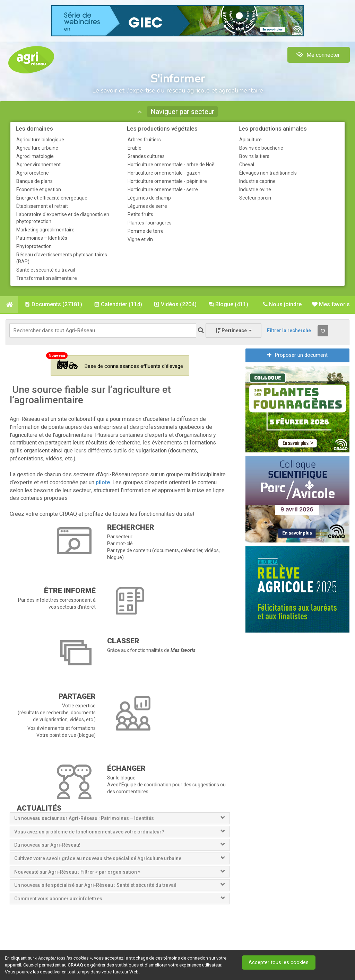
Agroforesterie (33, 173)
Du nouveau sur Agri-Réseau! (47, 846)
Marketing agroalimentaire (45, 230)
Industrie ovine (255, 189)
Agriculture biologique (40, 140)
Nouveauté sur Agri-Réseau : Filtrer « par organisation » (77, 873)
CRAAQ (75, 965)
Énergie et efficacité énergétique (52, 198)
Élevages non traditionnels (268, 173)
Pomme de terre (146, 231)
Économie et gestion (39, 189)
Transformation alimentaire (47, 278)
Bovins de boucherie (261, 148)
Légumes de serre (147, 206)
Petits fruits (140, 214)
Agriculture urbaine (37, 148)
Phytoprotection (34, 246)
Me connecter (317, 55)
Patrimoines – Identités (42, 238)
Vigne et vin (140, 239)
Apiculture (250, 140)
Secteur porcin (255, 198)
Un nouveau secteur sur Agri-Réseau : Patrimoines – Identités (84, 819)
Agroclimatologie (35, 156)
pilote (103, 483)
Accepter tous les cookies (280, 962)
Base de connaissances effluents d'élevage (120, 365)
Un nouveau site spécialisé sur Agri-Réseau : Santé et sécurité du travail (96, 886)
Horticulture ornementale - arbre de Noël (172, 165)
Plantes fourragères (150, 223)
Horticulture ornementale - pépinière (167, 181)
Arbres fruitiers (144, 140)
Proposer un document (297, 356)
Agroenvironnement (38, 165)
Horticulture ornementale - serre (163, 189)
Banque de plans (34, 181)
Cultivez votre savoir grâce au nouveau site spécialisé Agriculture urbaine (98, 859)
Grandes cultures (146, 156)
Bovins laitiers (254, 156)
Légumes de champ (149, 198)
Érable (135, 148)
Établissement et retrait (42, 206)
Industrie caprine (257, 181)
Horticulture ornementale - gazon (164, 173)
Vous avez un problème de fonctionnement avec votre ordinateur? (89, 832)
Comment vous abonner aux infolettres (58, 899)
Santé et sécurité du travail (46, 270)
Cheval (247, 165)
